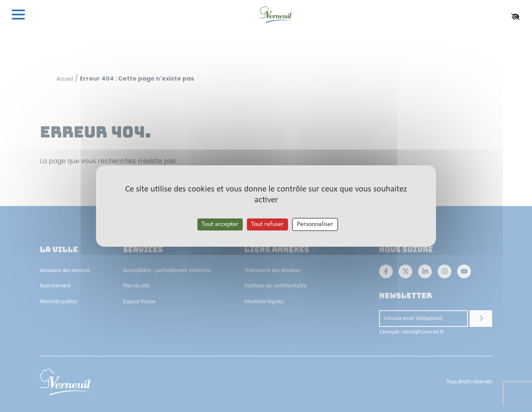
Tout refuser (267, 224)
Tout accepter (220, 224)
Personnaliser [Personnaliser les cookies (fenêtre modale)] (315, 224)
